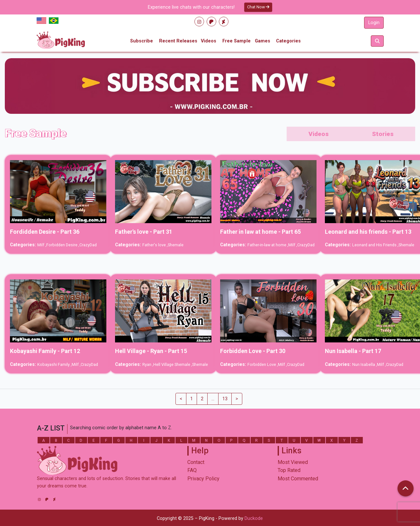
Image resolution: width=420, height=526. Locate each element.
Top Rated (289, 470)
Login (374, 23)
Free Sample (237, 41)
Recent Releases (178, 41)
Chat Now (258, 7)
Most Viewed (293, 462)
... (213, 399)
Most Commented (298, 479)
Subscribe (142, 41)
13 (225, 399)
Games (263, 41)
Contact (196, 462)
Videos (209, 41)
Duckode (254, 518)
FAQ (192, 470)
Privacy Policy (203, 479)
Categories (288, 41)
